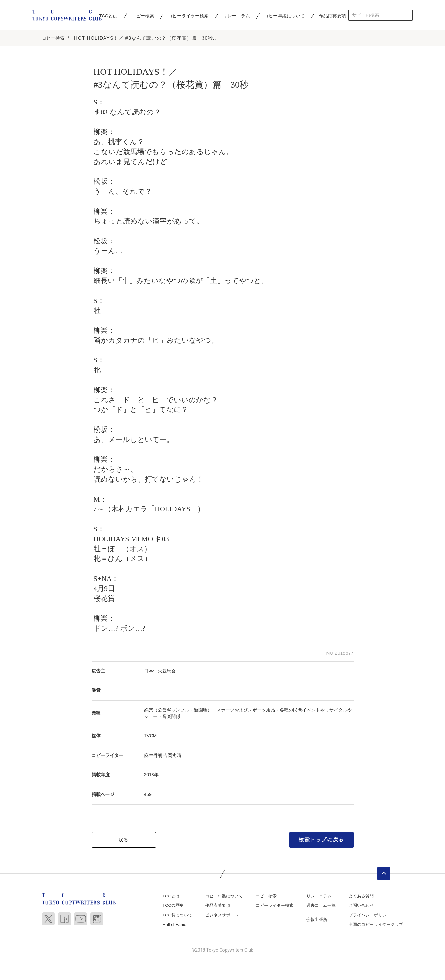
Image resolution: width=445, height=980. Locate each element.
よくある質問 (361, 897)
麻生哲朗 (153, 756)
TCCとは (108, 16)
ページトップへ (384, 874)
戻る (124, 840)
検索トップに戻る (321, 840)
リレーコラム (236, 16)
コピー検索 (143, 16)
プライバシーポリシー (370, 916)
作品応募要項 (332, 16)
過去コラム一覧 (321, 906)
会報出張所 (317, 920)
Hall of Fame (174, 925)
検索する (407, 15)
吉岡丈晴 (172, 756)
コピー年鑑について (284, 16)
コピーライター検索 (188, 16)
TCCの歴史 (173, 906)
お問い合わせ (361, 906)
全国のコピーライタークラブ (376, 925)
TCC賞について (177, 916)
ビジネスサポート (222, 916)
